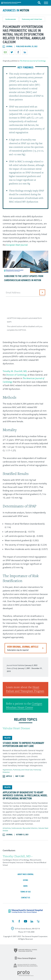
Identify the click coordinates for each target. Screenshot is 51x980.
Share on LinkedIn (25, 52)
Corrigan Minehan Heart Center (24, 705)
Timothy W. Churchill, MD (15, 371)
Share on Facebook (18, 52)
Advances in (16, 10)
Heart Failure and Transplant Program (25, 689)
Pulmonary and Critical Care (32, 19)
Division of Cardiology (17, 375)
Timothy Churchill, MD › (18, 856)
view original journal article (23, 648)
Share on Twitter (12, 52)
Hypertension (7, 770)
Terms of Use (26, 892)
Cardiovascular (11, 19)
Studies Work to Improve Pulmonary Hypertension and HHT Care (23, 744)
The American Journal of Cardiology (33, 61)
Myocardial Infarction (30, 828)
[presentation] (27, 306)
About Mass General (26, 874)
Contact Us (26, 898)
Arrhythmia (7, 828)
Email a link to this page (5, 52)
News (26, 886)
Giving (26, 880)
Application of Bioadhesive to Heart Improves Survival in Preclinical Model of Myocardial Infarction (25, 795)
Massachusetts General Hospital (11, 2)
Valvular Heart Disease (16, 728)
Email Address (13, 293)
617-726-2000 (29, 932)
